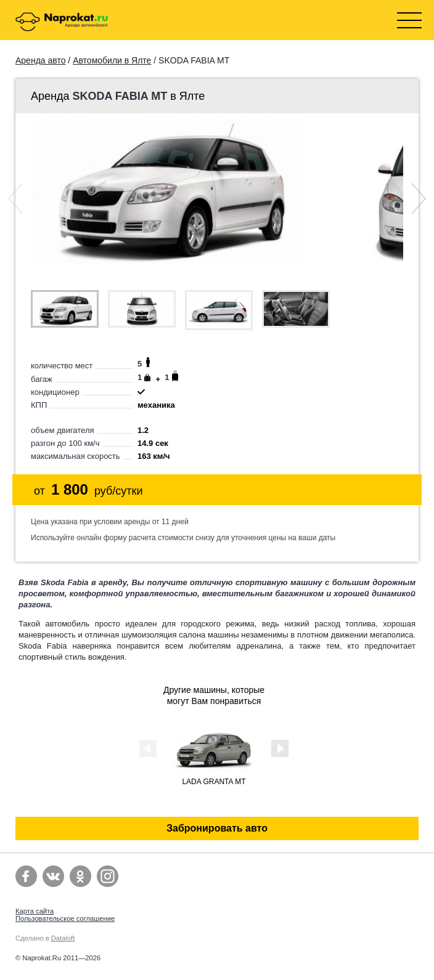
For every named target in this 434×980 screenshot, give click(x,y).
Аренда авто (40, 60)
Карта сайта (35, 911)
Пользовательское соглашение (65, 918)
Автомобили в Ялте (112, 60)
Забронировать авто (217, 828)
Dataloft (63, 938)
